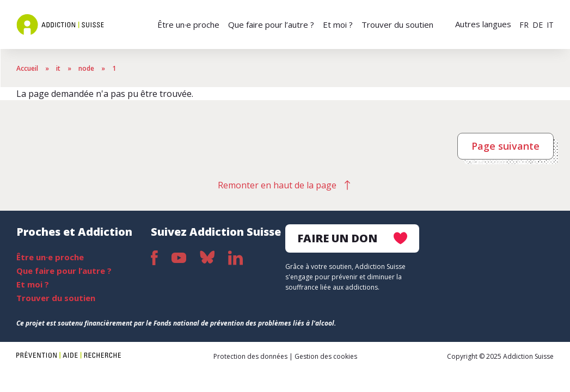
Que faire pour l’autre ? (271, 24)
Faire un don (352, 238)
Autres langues (483, 24)
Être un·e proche (188, 24)
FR (524, 25)
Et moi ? (338, 24)
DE (538, 25)
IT (550, 25)
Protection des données (250, 356)
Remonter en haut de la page (277, 185)
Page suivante (505, 146)
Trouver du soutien (397, 24)
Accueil (27, 68)
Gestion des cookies (326, 356)
